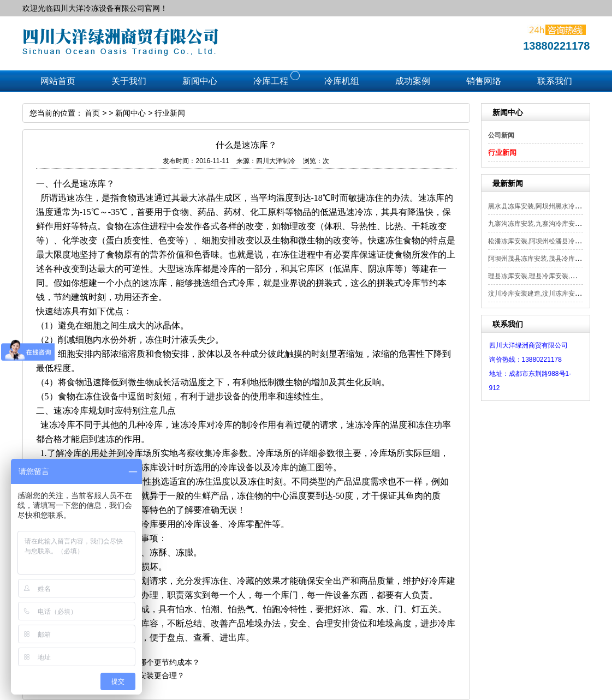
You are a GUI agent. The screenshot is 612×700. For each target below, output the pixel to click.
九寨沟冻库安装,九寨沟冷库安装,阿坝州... (548, 224)
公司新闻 (501, 135)
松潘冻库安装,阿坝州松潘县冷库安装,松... (548, 241)
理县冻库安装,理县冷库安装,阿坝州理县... (548, 276)
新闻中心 (130, 113)
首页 (92, 113)
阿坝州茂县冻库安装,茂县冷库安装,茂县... (548, 259)
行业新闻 (502, 152)
